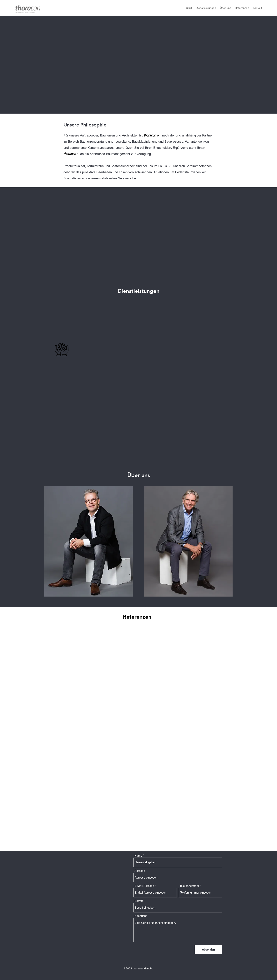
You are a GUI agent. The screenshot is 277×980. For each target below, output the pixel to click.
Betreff (139, 901)
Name (138, 856)
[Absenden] (208, 949)
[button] (88, 541)
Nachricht (141, 916)
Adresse (140, 871)
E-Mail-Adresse (144, 886)
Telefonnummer (189, 886)
